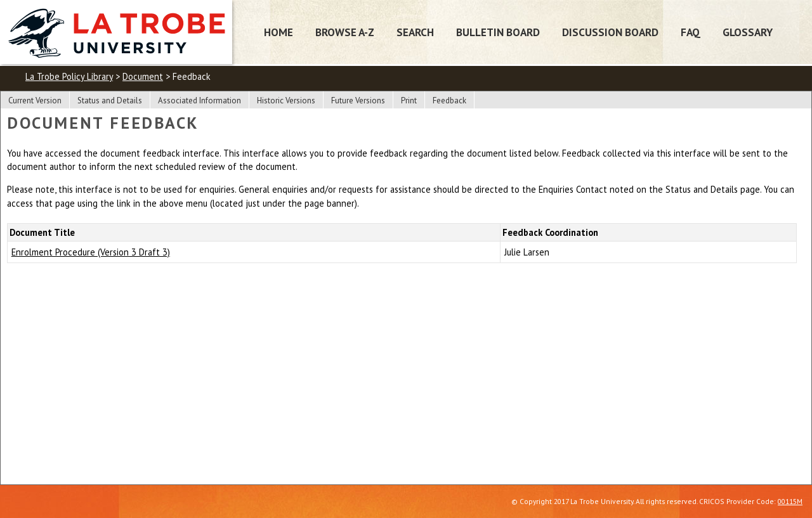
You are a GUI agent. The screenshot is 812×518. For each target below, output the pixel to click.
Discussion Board (610, 32)
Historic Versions (286, 100)
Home (278, 32)
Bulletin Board (498, 32)
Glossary (748, 32)
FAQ (691, 32)
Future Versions (358, 100)
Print (409, 100)
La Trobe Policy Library (69, 76)
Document (143, 76)
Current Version (35, 100)
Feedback (449, 100)
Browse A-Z (345, 32)
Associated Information (200, 100)
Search (415, 32)
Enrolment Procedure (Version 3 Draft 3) (91, 252)
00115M (790, 501)
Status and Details (110, 100)
